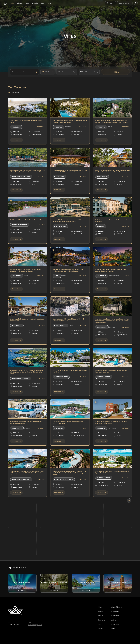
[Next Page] (129, 501)
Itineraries (102, 620)
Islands (101, 611)
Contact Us (115, 616)
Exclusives (115, 624)
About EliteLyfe (117, 607)
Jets (100, 624)
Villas (100, 607)
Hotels (100, 616)
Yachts (101, 629)
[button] (110, 3)
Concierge (115, 611)
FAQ (113, 629)
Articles (114, 620)
